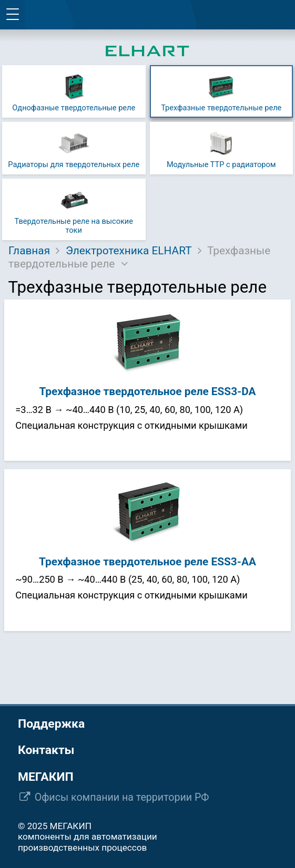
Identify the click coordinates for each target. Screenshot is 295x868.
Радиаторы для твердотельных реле (74, 148)
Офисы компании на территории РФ (122, 797)
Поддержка (51, 724)
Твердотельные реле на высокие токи (74, 209)
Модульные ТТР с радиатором (221, 148)
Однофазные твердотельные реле (74, 91)
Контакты (46, 750)
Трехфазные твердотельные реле (221, 91)
